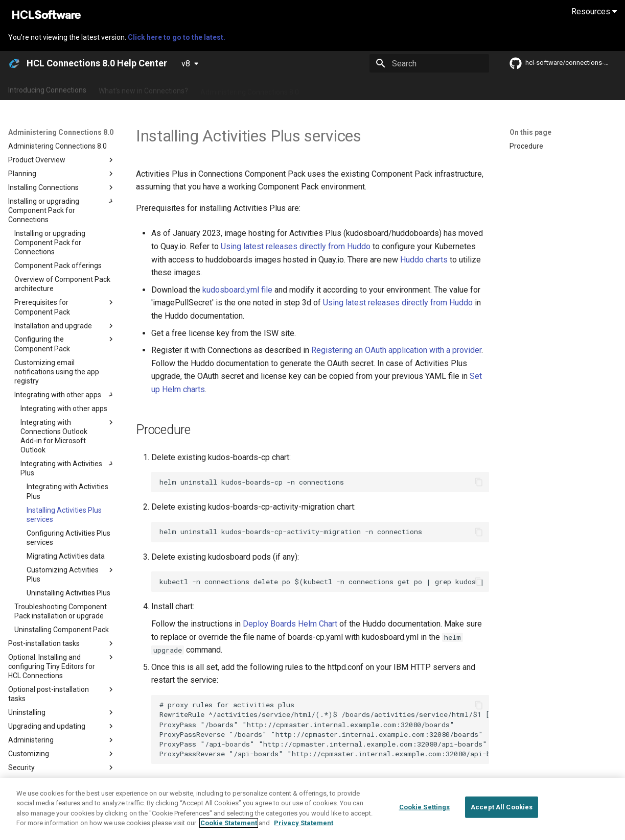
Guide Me (522, 88)
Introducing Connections (47, 88)
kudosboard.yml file (237, 290)
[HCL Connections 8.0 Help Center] (14, 63)
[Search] (429, 63)
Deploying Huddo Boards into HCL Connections (314, 787)
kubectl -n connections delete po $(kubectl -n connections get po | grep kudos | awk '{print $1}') (324, 582)
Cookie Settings (425, 825)
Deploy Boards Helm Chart (290, 624)
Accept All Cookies (502, 825)
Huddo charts (424, 260)
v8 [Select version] (186, 64)
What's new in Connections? (143, 88)
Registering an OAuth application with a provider (396, 350)
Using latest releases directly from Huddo (296, 246)
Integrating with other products (444, 88)
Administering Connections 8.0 (250, 88)
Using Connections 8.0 (347, 88)
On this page (530, 132)
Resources (594, 11)
